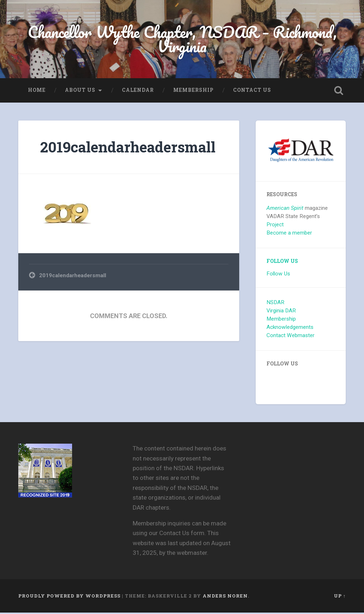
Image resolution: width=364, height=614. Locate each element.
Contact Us (252, 91)
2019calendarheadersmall (128, 148)
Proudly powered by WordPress (69, 597)
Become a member (289, 234)
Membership (193, 91)
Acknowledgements (290, 328)
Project (275, 226)
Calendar (138, 91)
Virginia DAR (281, 312)
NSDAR (275, 304)
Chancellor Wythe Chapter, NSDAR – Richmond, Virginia (182, 39)
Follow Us (282, 263)
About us (80, 91)
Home (37, 91)
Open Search (339, 91)
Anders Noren (225, 597)
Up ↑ (340, 597)
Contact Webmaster (290, 336)
